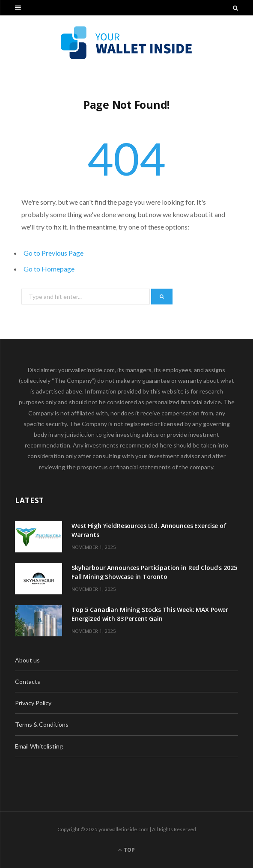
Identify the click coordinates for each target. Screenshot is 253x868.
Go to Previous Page (54, 253)
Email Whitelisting (39, 746)
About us (27, 660)
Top (127, 850)
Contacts (28, 682)
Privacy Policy (33, 703)
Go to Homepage (49, 269)
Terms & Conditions (42, 724)
